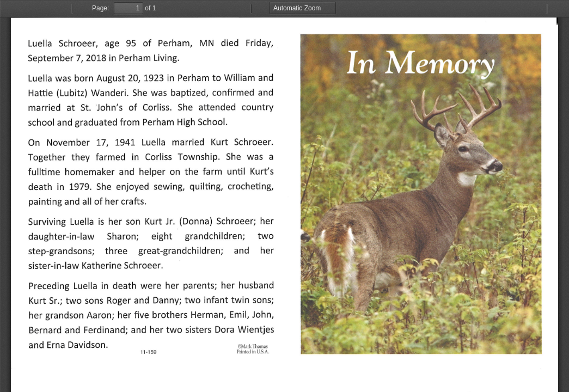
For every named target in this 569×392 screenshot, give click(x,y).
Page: (100, 8)
